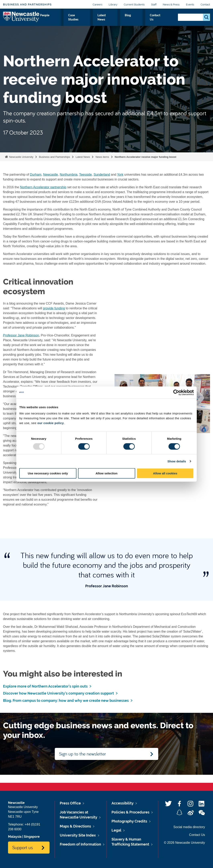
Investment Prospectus (75, 22)
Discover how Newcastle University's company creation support (58, 693)
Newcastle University (21, 157)
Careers (97, 5)
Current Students (134, 5)
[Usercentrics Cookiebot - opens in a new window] (176, 392)
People (98, 19)
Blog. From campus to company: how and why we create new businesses (66, 700)
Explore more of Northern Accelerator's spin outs (45, 686)
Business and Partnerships (27, 5)
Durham (36, 175)
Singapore (32, 837)
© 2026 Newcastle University (184, 843)
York (120, 175)
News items (102, 157)
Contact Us (165, 22)
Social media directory (189, 827)
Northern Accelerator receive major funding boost (146, 157)
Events (190, 5)
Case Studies (116, 22)
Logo (21, 21)
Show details (177, 461)
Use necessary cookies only (48, 473)
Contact (205, 5)
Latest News (134, 22)
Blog (149, 19)
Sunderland (102, 175)
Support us (23, 847)
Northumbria (69, 175)
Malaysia (15, 837)
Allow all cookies (165, 473)
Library (113, 5)
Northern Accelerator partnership (43, 187)
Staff (154, 5)
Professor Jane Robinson (21, 335)
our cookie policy (51, 423)
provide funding (54, 308)
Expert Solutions (50, 22)
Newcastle (51, 175)
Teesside (85, 175)
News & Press (171, 5)
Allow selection (106, 473)
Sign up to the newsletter (82, 754)
